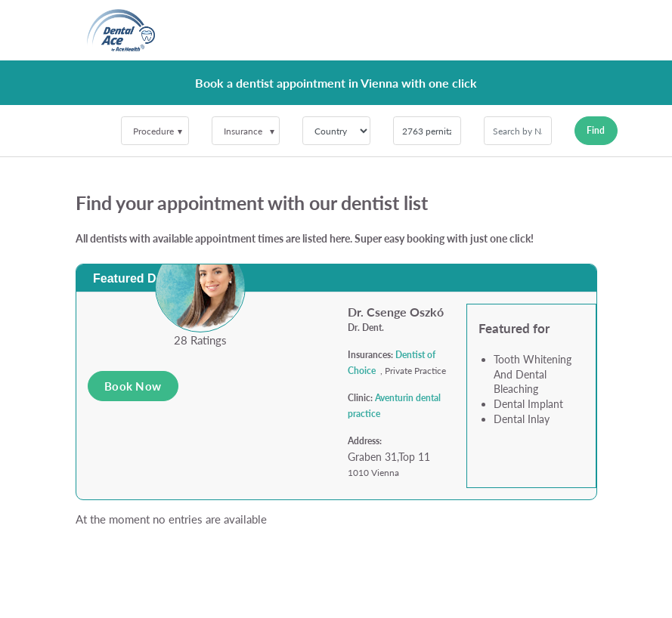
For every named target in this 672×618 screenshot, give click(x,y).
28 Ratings (200, 340)
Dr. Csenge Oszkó (396, 312)
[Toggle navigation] (576, 30)
